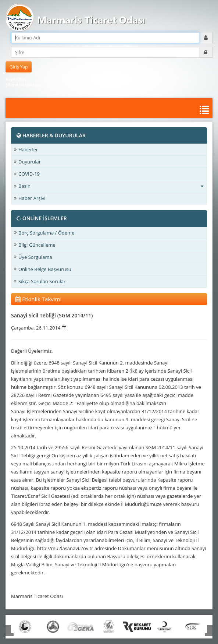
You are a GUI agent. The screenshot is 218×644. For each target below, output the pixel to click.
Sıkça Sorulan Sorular (42, 281)
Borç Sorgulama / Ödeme (46, 233)
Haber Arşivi (32, 198)
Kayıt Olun (16, 79)
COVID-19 (29, 174)
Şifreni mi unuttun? (24, 85)
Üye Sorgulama (35, 257)
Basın (111, 186)
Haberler (28, 149)
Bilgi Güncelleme (37, 245)
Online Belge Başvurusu (45, 269)
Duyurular (30, 162)
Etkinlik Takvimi (38, 299)
